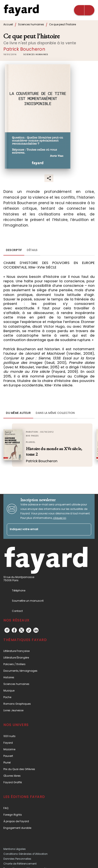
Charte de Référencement (20, 864)
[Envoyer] (86, 529)
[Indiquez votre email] (44, 530)
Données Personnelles (17, 859)
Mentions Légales (15, 849)
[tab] (14, 250)
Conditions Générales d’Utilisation (26, 854)
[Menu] (84, 10)
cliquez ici (60, 518)
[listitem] (7, 630)
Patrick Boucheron (24, 49)
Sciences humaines (31, 24)
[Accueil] (21, 10)
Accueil (8, 24)
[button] (36, 55)
